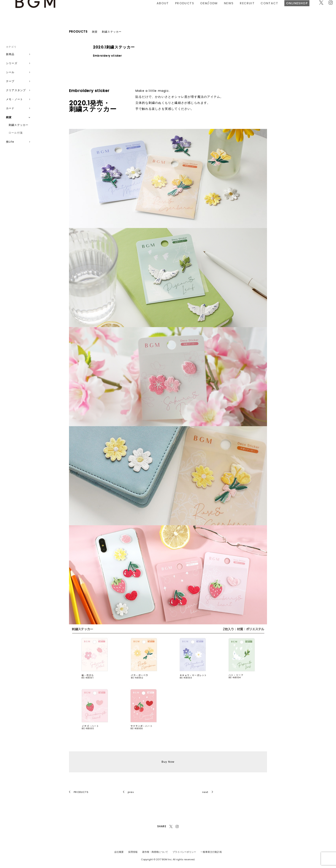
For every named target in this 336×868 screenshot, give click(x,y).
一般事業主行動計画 (211, 852)
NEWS (168, 9)
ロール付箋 (16, 133)
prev (128, 792)
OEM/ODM (148, 9)
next (208, 792)
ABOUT (102, 9)
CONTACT (209, 9)
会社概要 (119, 852)
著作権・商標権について (155, 852)
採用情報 (133, 852)
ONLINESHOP (237, 9)
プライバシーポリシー (184, 852)
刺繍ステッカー (18, 125)
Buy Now (168, 762)
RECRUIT (187, 9)
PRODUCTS (124, 9)
